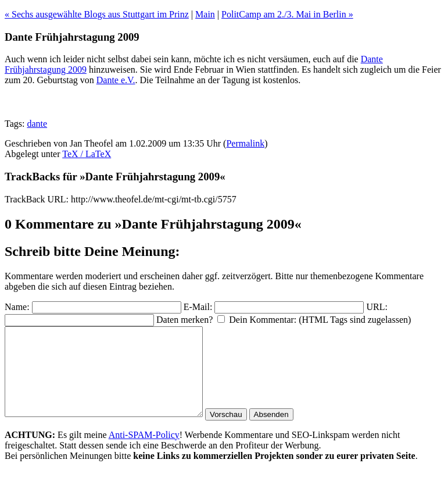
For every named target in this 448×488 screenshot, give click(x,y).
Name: (17, 307)
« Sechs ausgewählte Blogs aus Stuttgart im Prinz (97, 14)
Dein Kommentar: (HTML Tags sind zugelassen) (320, 320)
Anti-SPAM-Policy (144, 452)
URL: (377, 307)
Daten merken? (184, 320)
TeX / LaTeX (87, 154)
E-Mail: (198, 307)
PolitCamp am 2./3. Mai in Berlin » (287, 14)
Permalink (245, 143)
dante (37, 124)
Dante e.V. (116, 80)
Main (205, 14)
